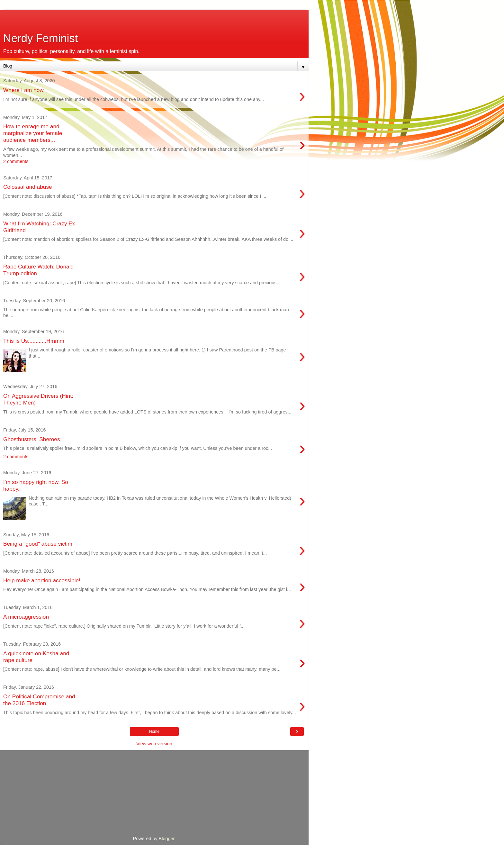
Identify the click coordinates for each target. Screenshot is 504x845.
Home (154, 731)
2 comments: (16, 161)
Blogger (167, 839)
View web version (154, 744)
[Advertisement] (154, 18)
